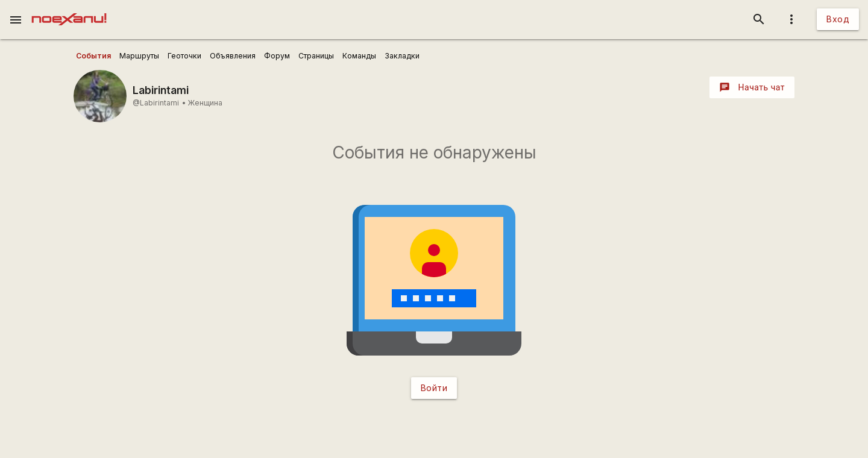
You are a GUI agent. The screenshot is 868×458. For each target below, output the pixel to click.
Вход (838, 19)
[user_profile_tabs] (93, 56)
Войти (434, 388)
